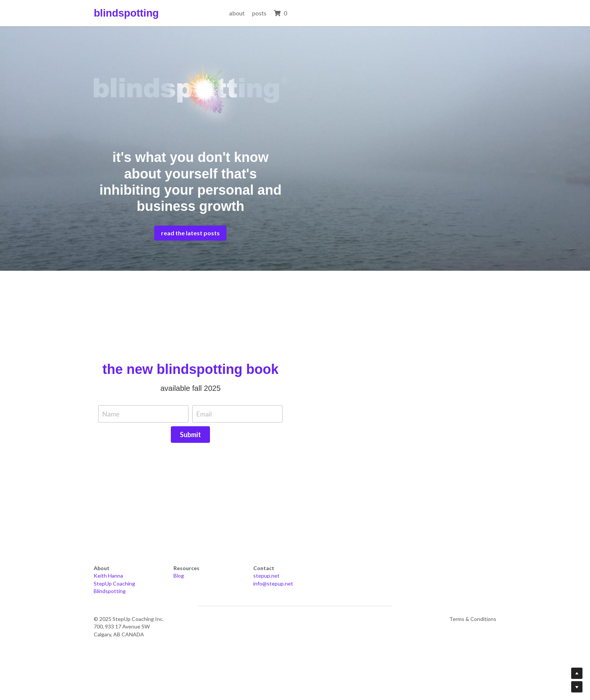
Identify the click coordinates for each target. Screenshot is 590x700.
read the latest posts (295, 287)
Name (194, 468)
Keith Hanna (109, 612)
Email (287, 468)
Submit (389, 468)
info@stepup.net (388, 620)
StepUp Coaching (116, 620)
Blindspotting (111, 628)
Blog (237, 612)
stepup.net (381, 612)
